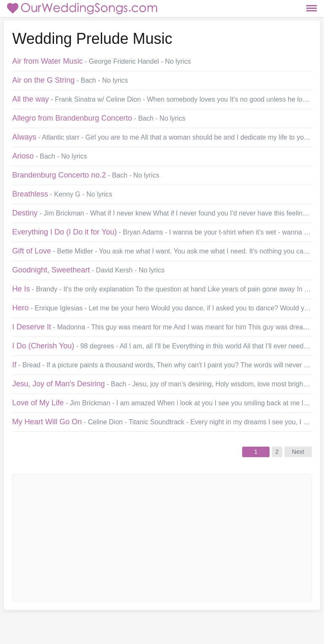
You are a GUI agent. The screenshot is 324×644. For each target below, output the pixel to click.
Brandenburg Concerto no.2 (59, 175)
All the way (31, 99)
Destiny (25, 213)
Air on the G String (43, 80)
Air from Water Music (47, 61)
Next (298, 452)
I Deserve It (32, 327)
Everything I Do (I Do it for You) (65, 232)
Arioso (23, 156)
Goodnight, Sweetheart (51, 270)
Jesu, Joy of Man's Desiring (59, 384)
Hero (20, 308)
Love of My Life (38, 403)
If (14, 365)
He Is (21, 289)
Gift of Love (32, 251)
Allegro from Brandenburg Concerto (72, 118)
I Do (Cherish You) (43, 346)
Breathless (30, 194)
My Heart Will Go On (47, 422)
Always (24, 137)
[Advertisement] (149, 538)
